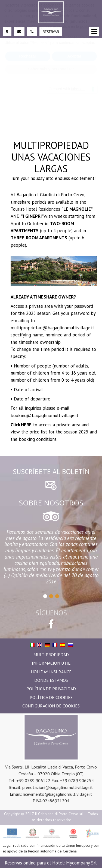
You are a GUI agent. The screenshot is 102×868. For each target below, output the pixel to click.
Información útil (51, 663)
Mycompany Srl (81, 863)
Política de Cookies (51, 697)
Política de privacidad (51, 689)
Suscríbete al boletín (51, 472)
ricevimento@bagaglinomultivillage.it (58, 794)
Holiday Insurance (51, 672)
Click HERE (21, 425)
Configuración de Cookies (51, 706)
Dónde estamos (51, 680)
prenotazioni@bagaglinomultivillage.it (58, 787)
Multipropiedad (51, 655)
